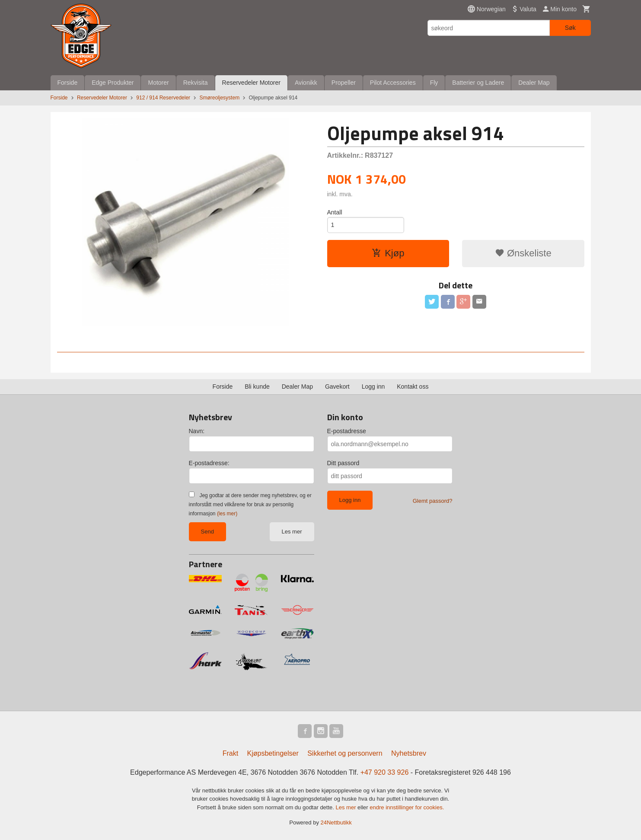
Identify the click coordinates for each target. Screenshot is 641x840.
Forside (68, 83)
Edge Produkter (113, 83)
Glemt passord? (433, 501)
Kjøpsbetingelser (273, 753)
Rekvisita (196, 83)
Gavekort (337, 386)
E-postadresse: (209, 463)
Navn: (197, 431)
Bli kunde (257, 386)
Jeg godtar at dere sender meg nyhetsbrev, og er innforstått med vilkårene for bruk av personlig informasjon (250, 505)
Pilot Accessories (393, 83)
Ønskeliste (523, 253)
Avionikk (306, 83)
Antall (335, 212)
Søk (570, 28)
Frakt (230, 753)
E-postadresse (347, 431)
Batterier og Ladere (478, 83)
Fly (434, 83)
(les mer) (227, 514)
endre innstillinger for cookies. (407, 807)
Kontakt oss (413, 386)
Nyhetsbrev (409, 753)
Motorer (158, 83)
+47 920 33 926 (385, 772)
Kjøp (388, 253)
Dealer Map (534, 83)
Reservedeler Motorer (251, 83)
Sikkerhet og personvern (345, 753)
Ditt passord (343, 463)
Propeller (344, 83)
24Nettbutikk (336, 822)
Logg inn (373, 386)
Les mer (292, 532)
